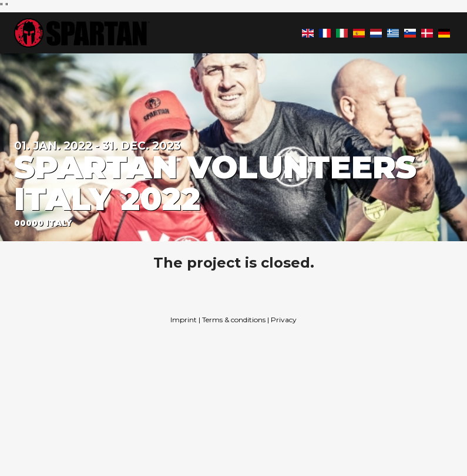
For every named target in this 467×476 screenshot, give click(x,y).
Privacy (284, 320)
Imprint (184, 320)
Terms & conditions (234, 320)
